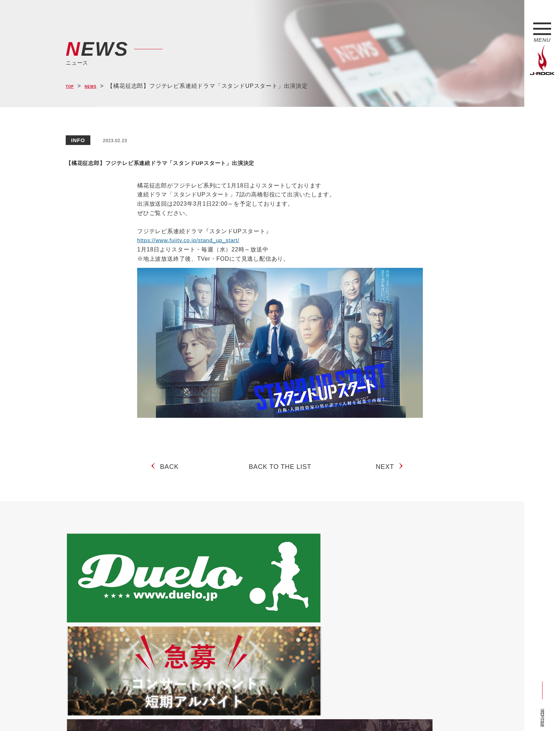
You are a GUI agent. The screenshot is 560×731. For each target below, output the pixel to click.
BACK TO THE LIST (280, 473)
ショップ (217, 712)
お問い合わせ (251, 712)
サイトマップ (183, 712)
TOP (72, 86)
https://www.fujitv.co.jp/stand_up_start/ (191, 240)
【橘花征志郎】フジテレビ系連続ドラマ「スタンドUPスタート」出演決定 (264, 161)
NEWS (98, 86)
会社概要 (150, 712)
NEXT (388, 473)
